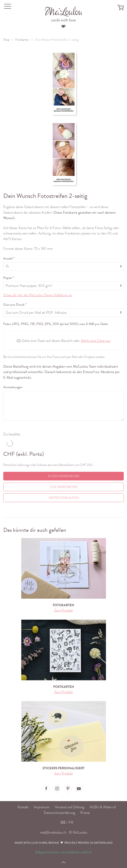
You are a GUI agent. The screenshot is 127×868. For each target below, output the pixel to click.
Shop (6, 40)
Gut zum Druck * (15, 305)
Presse (85, 813)
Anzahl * (9, 259)
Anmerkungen (13, 387)
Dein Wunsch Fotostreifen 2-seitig (57, 40)
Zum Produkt (64, 610)
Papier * (9, 278)
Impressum (42, 807)
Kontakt (23, 807)
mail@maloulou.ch (53, 832)
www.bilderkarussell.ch (76, 852)
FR (71, 822)
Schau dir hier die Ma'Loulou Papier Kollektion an (38, 295)
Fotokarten (22, 40)
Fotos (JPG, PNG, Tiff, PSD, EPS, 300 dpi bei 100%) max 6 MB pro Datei (55, 324)
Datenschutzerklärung (59, 813)
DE (63, 822)
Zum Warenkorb (63, 487)
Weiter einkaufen (64, 498)
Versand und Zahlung (69, 807)
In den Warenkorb (64, 476)
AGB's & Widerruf (103, 807)
